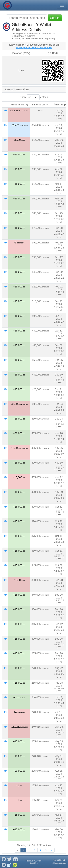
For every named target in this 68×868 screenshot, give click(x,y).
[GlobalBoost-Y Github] (4, 859)
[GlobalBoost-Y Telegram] (4, 865)
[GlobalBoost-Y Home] (7, 5)
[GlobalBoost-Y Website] (9, 865)
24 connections (59, 863)
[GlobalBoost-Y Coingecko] (15, 865)
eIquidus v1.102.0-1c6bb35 (34, 862)
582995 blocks (60, 860)
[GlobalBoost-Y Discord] (16, 859)
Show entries (34, 97)
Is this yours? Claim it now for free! (34, 47)
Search (55, 18)
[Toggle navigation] (62, 5)
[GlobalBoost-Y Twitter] (9, 859)
